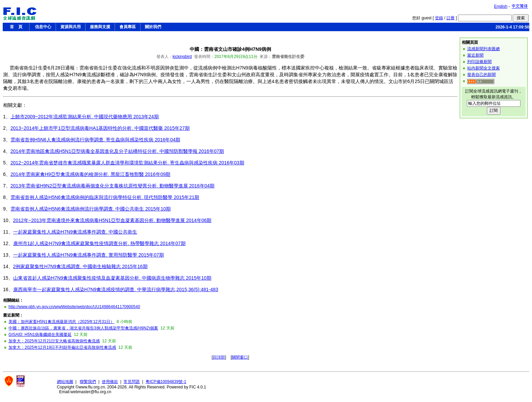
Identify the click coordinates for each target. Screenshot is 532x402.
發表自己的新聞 (481, 75)
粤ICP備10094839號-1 (166, 382)
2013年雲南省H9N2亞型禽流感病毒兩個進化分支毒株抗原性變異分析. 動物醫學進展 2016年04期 (112, 186)
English (501, 6)
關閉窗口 (240, 357)
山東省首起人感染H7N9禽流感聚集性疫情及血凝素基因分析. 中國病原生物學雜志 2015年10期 (112, 278)
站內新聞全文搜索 (483, 68)
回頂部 (219, 357)
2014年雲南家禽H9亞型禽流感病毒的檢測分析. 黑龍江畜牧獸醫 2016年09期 (90, 174)
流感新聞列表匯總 (483, 49)
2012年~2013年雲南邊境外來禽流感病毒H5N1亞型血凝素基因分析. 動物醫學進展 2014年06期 (112, 220)
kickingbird (182, 57)
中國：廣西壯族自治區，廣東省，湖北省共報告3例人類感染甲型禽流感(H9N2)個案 (83, 328)
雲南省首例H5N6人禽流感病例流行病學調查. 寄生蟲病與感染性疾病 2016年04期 (95, 140)
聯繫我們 (88, 382)
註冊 (451, 18)
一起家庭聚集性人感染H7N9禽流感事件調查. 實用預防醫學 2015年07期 (89, 255)
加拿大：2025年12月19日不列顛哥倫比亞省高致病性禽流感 (62, 347)
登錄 (439, 18)
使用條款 (110, 382)
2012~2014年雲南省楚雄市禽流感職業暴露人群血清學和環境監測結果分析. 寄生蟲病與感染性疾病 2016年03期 (127, 163)
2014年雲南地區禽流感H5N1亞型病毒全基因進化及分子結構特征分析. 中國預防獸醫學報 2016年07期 (117, 151)
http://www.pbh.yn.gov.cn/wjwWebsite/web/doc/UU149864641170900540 (74, 307)
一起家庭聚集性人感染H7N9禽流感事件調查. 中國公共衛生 (75, 232)
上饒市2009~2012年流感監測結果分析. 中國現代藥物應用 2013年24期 (85, 117)
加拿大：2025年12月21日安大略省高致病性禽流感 (54, 341)
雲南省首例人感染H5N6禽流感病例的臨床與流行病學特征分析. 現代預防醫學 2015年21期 (105, 197)
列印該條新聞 (479, 62)
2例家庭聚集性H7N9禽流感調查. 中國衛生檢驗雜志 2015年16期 (80, 266)
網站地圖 (65, 382)
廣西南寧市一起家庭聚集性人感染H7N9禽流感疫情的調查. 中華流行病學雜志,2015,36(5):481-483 (116, 289)
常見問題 (132, 382)
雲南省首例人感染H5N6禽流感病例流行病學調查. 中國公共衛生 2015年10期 (91, 209)
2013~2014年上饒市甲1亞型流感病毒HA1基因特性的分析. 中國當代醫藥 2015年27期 (100, 128)
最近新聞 (475, 55)
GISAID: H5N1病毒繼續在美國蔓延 (40, 335)
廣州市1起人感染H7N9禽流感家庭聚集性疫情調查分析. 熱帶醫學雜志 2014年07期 (99, 243)
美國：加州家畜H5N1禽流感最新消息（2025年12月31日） (61, 322)
